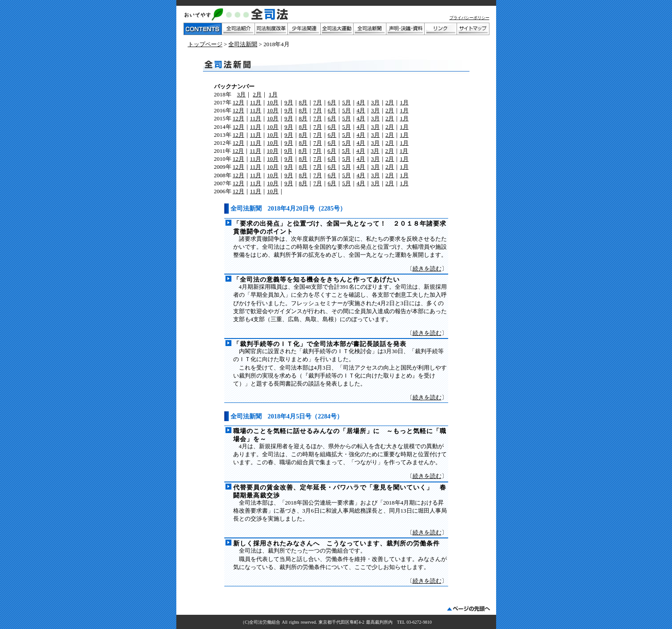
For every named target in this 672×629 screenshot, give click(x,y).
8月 (303, 102)
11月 (256, 102)
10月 (273, 102)
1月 (273, 94)
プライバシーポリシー (469, 18)
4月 (361, 102)
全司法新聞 (243, 44)
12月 (239, 102)
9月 (289, 102)
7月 (318, 102)
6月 (332, 102)
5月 (346, 102)
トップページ (205, 44)
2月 (257, 94)
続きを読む (427, 269)
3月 (242, 94)
